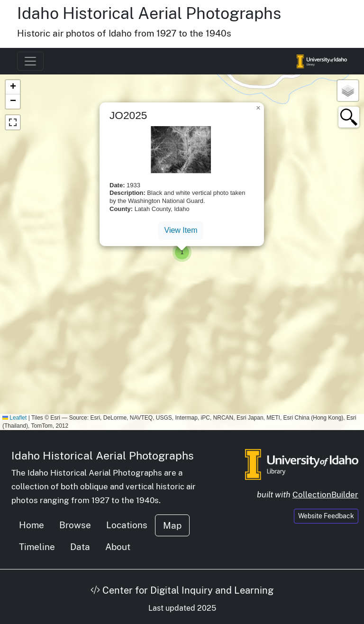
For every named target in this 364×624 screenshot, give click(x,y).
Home (32, 525)
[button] (182, 252)
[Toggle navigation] (30, 61)
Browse (75, 525)
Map (172, 525)
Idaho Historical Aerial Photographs (149, 13)
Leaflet (14, 418)
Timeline (37, 547)
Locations (127, 525)
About (118, 547)
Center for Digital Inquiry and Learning (182, 590)
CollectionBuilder (325, 495)
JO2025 (128, 115)
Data (80, 547)
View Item (181, 230)
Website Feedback (326, 516)
